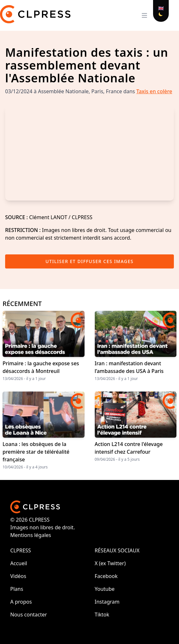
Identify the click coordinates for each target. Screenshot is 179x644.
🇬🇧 (161, 8)
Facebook (106, 576)
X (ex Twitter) (110, 563)
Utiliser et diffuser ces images (89, 261)
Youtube (105, 589)
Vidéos (18, 576)
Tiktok (102, 615)
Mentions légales (31, 535)
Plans (17, 589)
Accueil (19, 563)
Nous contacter (29, 615)
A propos (21, 602)
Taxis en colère (154, 91)
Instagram (107, 602)
